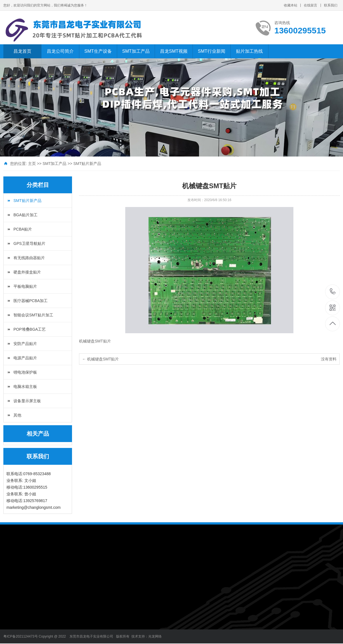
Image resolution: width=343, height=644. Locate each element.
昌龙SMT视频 (174, 51)
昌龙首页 (22, 51)
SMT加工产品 (136, 51)
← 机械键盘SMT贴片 (100, 359)
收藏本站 (291, 5)
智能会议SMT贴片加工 (33, 315)
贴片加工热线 (249, 51)
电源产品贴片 (25, 358)
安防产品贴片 (25, 344)
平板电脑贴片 (25, 286)
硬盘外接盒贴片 (27, 272)
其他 (17, 415)
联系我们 (331, 5)
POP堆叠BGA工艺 (30, 329)
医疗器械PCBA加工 (31, 301)
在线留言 (310, 5)
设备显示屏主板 (27, 401)
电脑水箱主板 (25, 387)
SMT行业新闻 (212, 51)
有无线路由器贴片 (29, 258)
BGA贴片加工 (26, 215)
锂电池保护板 (25, 372)
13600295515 (333, 292)
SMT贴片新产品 (87, 164)
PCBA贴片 (23, 229)
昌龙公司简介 (60, 51)
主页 (32, 164)
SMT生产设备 (98, 51)
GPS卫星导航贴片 (29, 243)
